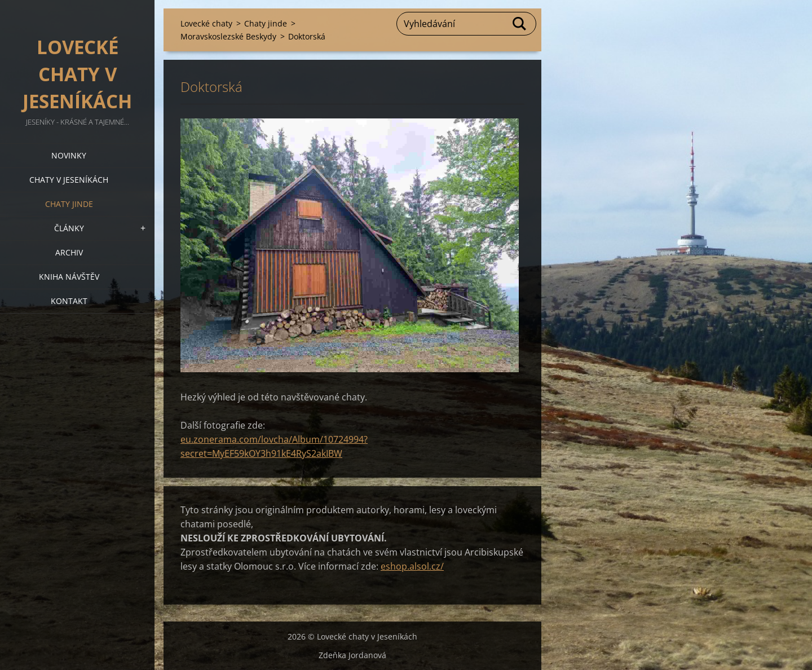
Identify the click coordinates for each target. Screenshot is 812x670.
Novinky (69, 155)
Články (69, 228)
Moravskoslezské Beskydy (228, 36)
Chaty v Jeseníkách (69, 180)
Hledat (520, 24)
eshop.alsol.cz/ (412, 566)
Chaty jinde (69, 204)
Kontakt (69, 301)
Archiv (69, 252)
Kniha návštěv (69, 277)
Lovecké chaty (206, 23)
